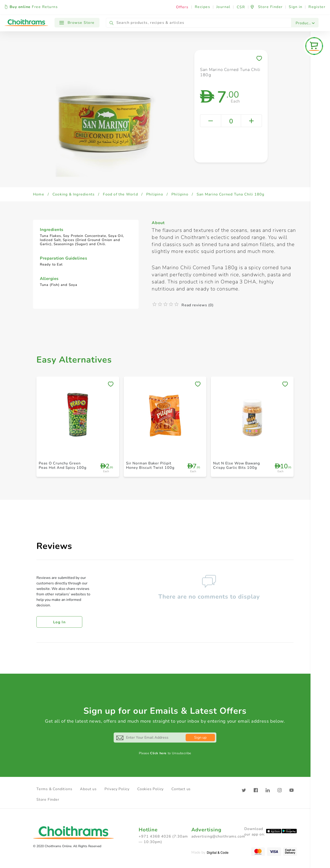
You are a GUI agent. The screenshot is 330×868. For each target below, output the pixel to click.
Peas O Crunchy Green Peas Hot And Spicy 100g (63, 465)
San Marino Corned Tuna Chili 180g (231, 194)
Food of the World (120, 194)
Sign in (296, 7)
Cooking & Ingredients (74, 194)
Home (39, 194)
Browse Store (77, 23)
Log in (59, 622)
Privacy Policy (117, 789)
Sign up (200, 738)
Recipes (203, 7)
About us (88, 789)
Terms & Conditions (54, 789)
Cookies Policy (150, 789)
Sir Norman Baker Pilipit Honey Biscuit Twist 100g (150, 465)
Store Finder (48, 800)
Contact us (181, 789)
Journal (223, 7)
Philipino (155, 194)
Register (317, 7)
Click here (158, 753)
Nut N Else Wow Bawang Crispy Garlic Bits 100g (236, 465)
